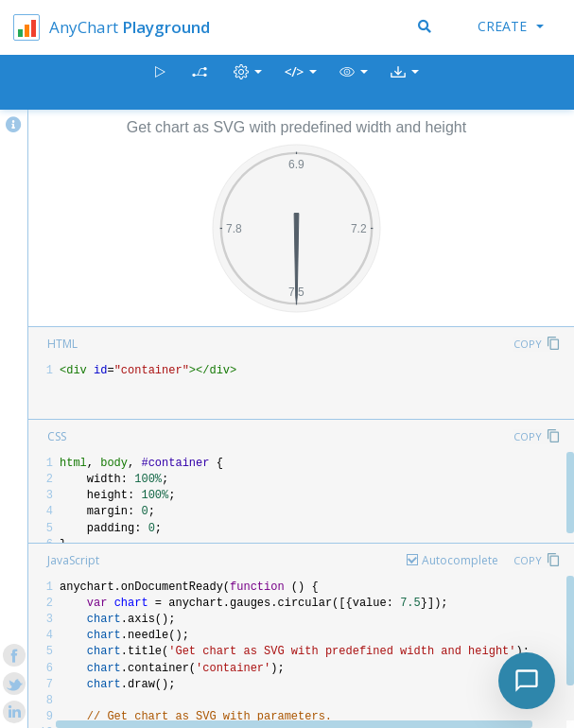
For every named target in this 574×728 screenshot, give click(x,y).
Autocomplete (460, 560)
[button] (354, 83)
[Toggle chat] (527, 681)
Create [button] (511, 26)
